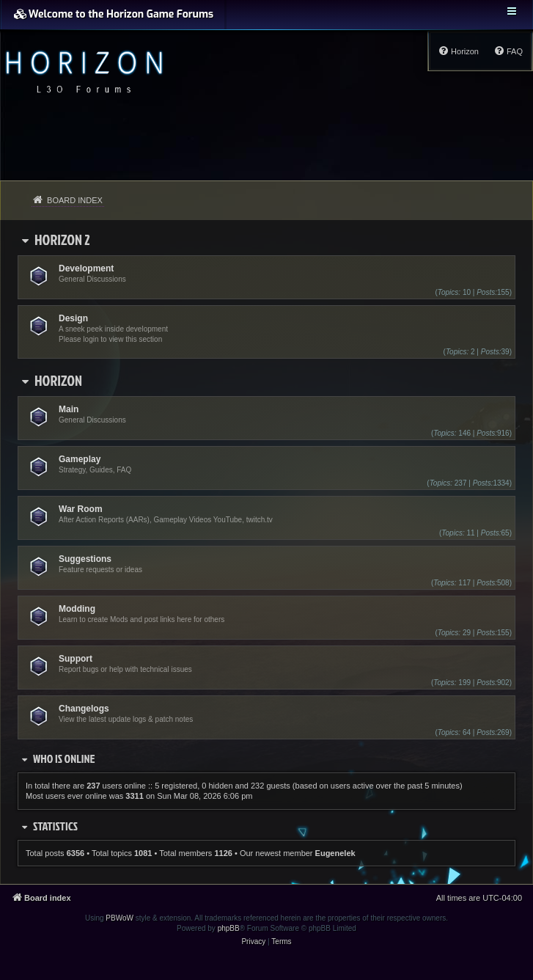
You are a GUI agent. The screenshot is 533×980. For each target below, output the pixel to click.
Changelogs (84, 709)
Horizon (58, 380)
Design (73, 318)
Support (76, 659)
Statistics (55, 826)
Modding (77, 609)
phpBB (229, 928)
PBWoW (120, 918)
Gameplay (80, 459)
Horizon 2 (62, 239)
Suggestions (85, 559)
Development (86, 268)
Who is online (64, 758)
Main (69, 409)
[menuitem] (508, 51)
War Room (81, 509)
